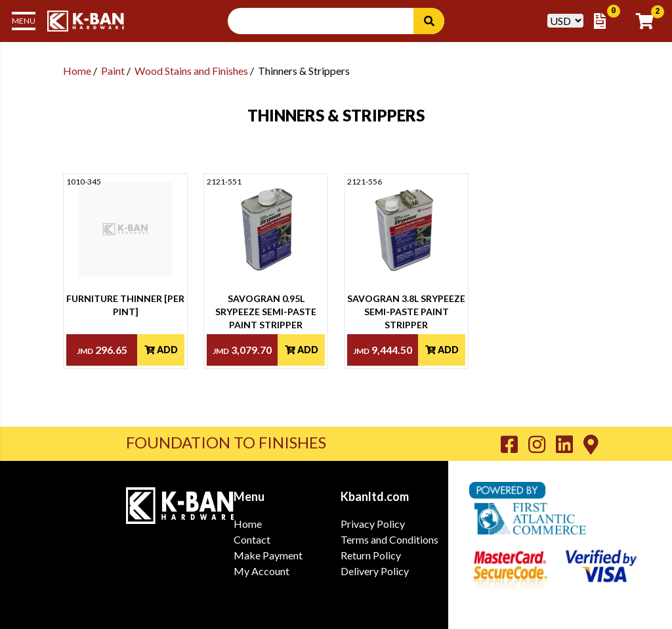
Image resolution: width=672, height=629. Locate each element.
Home (77, 71)
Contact (252, 539)
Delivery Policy (375, 571)
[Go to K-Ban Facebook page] (514, 444)
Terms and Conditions (389, 539)
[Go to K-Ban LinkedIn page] (570, 444)
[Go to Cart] (649, 21)
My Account (262, 571)
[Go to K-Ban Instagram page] (542, 444)
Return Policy (371, 555)
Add (161, 350)
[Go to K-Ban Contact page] (591, 444)
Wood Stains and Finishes (191, 71)
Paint (113, 71)
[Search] (429, 21)
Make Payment (268, 555)
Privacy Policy (373, 524)
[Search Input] (328, 21)
